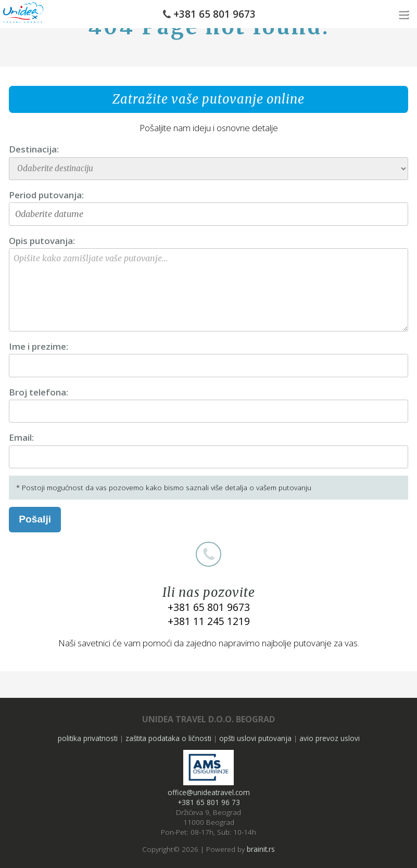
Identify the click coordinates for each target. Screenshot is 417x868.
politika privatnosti (88, 738)
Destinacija (33, 149)
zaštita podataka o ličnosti (168, 738)
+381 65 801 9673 (214, 14)
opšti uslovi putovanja (255, 738)
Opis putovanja (41, 241)
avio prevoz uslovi (330, 738)
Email (20, 437)
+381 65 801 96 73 (209, 802)
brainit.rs (261, 849)
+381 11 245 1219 (209, 621)
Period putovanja (45, 195)
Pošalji (35, 519)
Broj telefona (37, 392)
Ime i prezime (37, 346)
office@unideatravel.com (209, 792)
